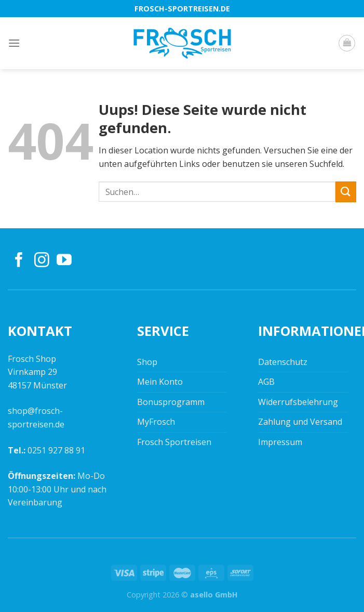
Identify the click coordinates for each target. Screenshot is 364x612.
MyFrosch (156, 422)
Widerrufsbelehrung (298, 402)
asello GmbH (214, 595)
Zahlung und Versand (300, 422)
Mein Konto (160, 382)
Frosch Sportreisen (174, 442)
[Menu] (14, 43)
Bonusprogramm (171, 402)
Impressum (280, 442)
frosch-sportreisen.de (182, 9)
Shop (147, 362)
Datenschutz (283, 362)
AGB (266, 382)
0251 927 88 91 (56, 450)
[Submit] (346, 192)
